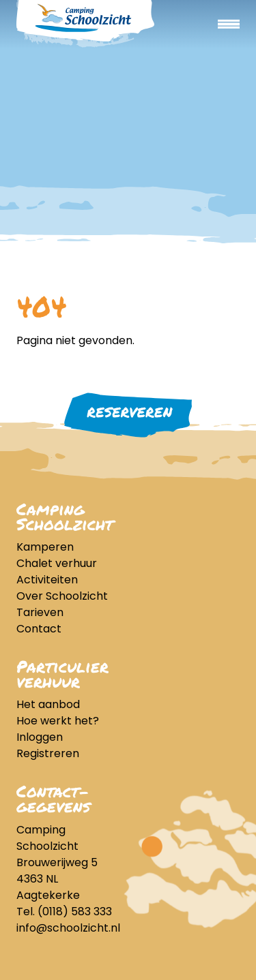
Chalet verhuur (57, 563)
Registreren (48, 753)
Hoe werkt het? (58, 721)
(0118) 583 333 (75, 912)
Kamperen (45, 547)
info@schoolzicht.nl (68, 928)
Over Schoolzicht (62, 596)
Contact (39, 629)
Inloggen (40, 737)
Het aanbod (48, 704)
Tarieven (40, 612)
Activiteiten (47, 580)
